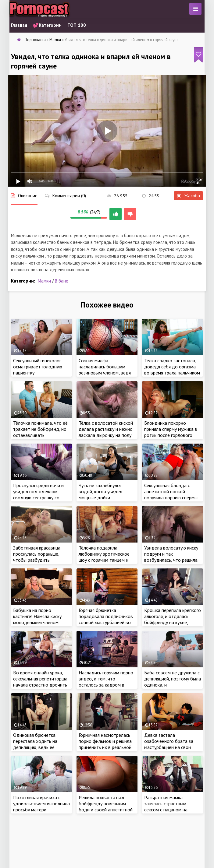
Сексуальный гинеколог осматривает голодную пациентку (38, 367)
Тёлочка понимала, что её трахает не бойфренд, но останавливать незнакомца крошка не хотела (40, 435)
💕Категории (47, 25)
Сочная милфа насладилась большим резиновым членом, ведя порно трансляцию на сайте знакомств (105, 373)
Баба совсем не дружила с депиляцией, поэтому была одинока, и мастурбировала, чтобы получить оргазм (173, 685)
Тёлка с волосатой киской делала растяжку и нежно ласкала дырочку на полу (106, 429)
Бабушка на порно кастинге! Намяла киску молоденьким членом (37, 616)
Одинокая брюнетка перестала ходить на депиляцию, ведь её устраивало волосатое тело (37, 747)
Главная (19, 25)
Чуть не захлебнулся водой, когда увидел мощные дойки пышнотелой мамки (100, 494)
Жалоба (188, 196)
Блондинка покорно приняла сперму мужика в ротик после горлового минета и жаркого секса (171, 432)
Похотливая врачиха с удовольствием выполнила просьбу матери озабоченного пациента (41, 807)
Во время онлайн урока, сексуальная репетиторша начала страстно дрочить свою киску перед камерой (41, 682)
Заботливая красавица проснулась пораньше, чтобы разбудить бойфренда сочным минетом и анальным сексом (37, 563)
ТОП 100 (77, 25)
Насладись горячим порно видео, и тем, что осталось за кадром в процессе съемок (106, 682)
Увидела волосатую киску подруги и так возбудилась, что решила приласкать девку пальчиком (171, 560)
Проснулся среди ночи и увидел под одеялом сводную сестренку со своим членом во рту (38, 494)
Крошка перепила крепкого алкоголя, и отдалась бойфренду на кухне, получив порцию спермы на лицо (173, 622)
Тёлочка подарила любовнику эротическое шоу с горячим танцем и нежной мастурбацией (104, 557)
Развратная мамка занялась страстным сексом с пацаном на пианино (166, 807)
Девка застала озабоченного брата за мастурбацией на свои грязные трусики (169, 744)
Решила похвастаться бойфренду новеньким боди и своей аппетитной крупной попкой (106, 807)
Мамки (44, 281)
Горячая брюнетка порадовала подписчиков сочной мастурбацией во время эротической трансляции (106, 622)
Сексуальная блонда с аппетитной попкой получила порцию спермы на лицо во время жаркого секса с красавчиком (172, 497)
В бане (62, 281)
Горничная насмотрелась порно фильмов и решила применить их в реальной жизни (105, 744)
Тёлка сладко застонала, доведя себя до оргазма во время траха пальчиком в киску (172, 370)
